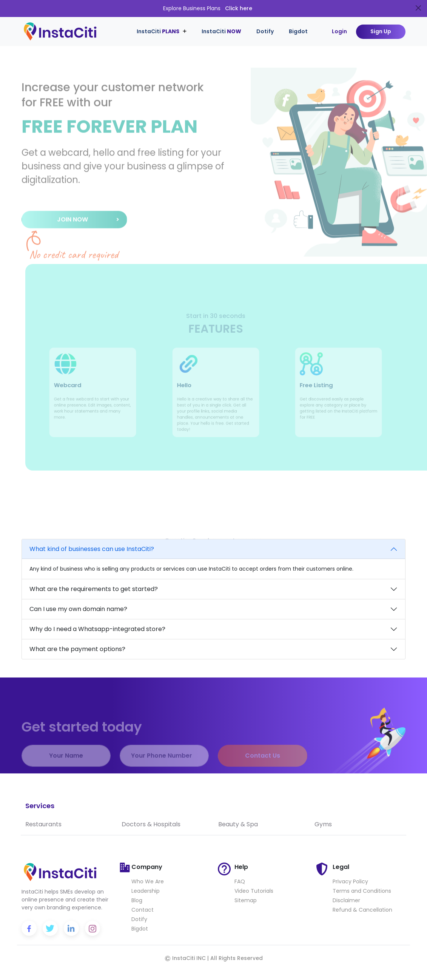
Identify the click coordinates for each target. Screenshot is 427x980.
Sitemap (246, 900)
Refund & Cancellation (362, 910)
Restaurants (43, 824)
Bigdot (298, 31)
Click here (239, 8)
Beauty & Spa (238, 824)
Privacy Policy (350, 881)
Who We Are (148, 881)
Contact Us (263, 766)
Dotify (265, 31)
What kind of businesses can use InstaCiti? (92, 549)
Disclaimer (346, 900)
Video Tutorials (254, 891)
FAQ (240, 881)
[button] (74, 226)
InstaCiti (221, 31)
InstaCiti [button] (159, 31)
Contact (143, 910)
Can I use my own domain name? (78, 609)
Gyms (323, 824)
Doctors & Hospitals (151, 824)
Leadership (146, 891)
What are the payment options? (77, 649)
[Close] (418, 8)
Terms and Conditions (362, 891)
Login (339, 31)
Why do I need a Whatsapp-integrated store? (97, 629)
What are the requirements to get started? (94, 589)
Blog (137, 900)
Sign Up (381, 31)
